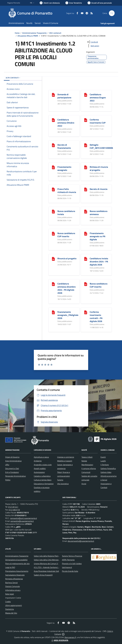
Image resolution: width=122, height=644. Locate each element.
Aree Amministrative (13, 461)
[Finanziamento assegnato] (53, 167)
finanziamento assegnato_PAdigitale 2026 (68, 315)
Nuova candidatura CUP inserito (66, 235)
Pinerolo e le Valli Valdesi (72, 564)
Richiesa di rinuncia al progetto (99, 168)
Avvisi (84, 484)
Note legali (10, 594)
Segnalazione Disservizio (15, 575)
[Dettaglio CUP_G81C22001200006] (86, 145)
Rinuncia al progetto (67, 258)
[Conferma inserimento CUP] (86, 120)
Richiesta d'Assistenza (14, 579)
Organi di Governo (12, 457)
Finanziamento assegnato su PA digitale (98, 236)
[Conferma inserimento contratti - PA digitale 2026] (86, 312)
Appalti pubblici (40, 468)
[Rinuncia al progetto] (53, 259)
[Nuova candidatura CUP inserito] (53, 234)
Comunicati (86, 472)
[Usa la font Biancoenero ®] (50, 3)
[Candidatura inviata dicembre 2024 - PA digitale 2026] (86, 259)
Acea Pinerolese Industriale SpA (46, 571)
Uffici (7, 465)
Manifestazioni (87, 465)
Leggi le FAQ (10, 567)
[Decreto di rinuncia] (86, 189)
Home (17, 33)
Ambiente (38, 461)
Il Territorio (105, 465)
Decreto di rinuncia (99, 189)
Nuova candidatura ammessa (99, 213)
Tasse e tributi (87, 457)
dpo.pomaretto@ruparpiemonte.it (81, 541)
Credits (8, 602)
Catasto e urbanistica (42, 476)
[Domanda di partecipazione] (53, 95)
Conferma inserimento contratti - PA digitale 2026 (96, 317)
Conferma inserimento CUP (98, 121)
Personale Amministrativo (15, 476)
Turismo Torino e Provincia (72, 556)
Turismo (60, 480)
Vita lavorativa (63, 484)
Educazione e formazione (44, 484)
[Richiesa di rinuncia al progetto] (86, 167)
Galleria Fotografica (108, 468)
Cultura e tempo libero (43, 480)
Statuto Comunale (13, 586)
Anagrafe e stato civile (43, 465)
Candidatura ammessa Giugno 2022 (98, 98)
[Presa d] (53, 189)
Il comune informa (89, 468)
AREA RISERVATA (60, 640)
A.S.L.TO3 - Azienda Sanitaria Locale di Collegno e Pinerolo (57, 567)
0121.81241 (13, 507)
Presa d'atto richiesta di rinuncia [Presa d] (67, 191)
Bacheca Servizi (11, 583)
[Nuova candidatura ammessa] (86, 211)
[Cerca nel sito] (112, 13)
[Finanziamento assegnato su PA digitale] (86, 234)
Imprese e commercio (66, 457)
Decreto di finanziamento (64, 146)
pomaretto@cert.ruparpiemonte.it (24, 518)
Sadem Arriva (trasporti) (43, 575)
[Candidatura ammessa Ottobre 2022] (53, 120)
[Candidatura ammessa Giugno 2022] (86, 95)
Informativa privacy (13, 590)
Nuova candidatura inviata (66, 213)
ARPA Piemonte (68, 560)
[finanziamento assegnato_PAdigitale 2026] (53, 312)
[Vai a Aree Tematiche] (74, 3)
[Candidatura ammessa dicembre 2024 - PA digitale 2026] (53, 284)
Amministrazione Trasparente (34, 33)
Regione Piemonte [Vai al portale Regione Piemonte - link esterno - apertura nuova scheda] (14, 3)
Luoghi (103, 461)
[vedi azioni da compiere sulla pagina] (93, 46)
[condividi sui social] (92, 42)
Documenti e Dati (12, 468)
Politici (8, 480)
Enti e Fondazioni (12, 472)
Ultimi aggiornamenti (14, 605)
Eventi (103, 457)
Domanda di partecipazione (64, 96)
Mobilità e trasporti (65, 461)
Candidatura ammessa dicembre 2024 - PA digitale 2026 (66, 288)
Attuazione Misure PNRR (28, 36)
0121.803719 (14, 510)
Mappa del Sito (11, 613)
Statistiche (10, 609)
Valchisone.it (67, 567)
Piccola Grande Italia (70, 571)
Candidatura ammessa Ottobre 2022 (66, 123)
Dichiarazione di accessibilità (16, 560)
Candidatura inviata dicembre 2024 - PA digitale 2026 (99, 262)
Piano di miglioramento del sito (17, 564)
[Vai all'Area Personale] (100, 3)
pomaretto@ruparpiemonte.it (22, 521)
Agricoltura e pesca (41, 457)
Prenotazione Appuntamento (17, 571)
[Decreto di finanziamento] (53, 145)
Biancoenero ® (70, 637)
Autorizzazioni (39, 472)
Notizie (84, 461)
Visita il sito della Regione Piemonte (48, 556)
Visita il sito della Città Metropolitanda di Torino (52, 560)
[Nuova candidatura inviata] (53, 211)
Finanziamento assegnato (64, 168)
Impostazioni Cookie (13, 598)
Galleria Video (106, 472)
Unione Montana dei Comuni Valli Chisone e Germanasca (56, 564)
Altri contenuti (55, 33)
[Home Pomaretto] (31, 13)
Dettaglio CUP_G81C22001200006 (101, 146)
